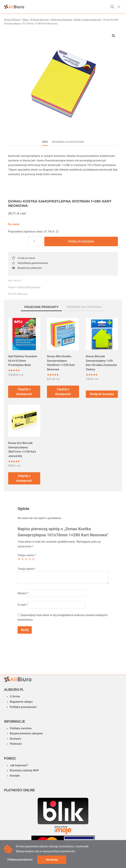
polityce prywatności (63, 851)
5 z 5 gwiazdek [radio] (33, 560)
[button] (114, 36)
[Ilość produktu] (38, 241)
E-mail (23, 605)
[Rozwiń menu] (119, 7)
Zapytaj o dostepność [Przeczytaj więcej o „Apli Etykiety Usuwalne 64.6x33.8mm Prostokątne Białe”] (24, 392)
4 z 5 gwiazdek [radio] (30, 560)
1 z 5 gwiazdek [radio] (19, 560)
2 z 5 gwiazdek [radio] (23, 560)
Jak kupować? (19, 765)
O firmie (15, 696)
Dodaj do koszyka (82, 242)
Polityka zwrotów (21, 728)
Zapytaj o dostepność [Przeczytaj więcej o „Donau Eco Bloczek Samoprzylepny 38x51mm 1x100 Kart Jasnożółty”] (24, 479)
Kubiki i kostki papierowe (29, 288)
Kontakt (15, 776)
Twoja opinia (27, 569)
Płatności (16, 744)
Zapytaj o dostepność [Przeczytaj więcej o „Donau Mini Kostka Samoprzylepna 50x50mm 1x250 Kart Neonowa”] (63, 392)
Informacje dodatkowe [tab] (68, 142)
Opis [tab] (45, 142)
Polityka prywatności (23, 707)
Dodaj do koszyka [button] (102, 395)
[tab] (41, 308)
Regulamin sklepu (21, 702)
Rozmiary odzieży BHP (24, 770)
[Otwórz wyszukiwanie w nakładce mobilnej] (112, 7)
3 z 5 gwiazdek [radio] (26, 560)
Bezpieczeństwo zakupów (26, 733)
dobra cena (22, 295)
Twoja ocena (27, 556)
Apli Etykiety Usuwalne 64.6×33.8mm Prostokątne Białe (23, 361)
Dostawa (15, 739)
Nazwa (23, 594)
